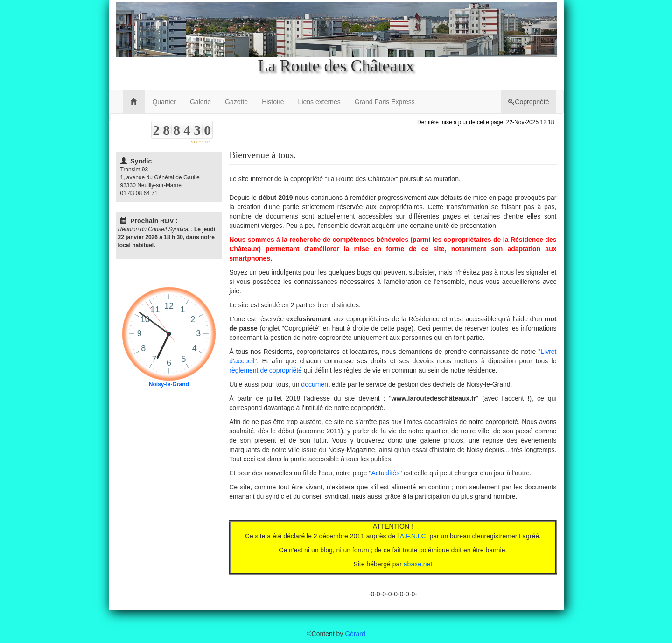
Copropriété (528, 102)
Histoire (273, 102)
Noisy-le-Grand (169, 384)
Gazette (236, 102)
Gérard (355, 634)
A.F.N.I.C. (414, 536)
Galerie (200, 102)
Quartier (164, 102)
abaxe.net (418, 564)
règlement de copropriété (266, 370)
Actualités (385, 473)
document (315, 384)
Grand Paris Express (385, 102)
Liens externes (319, 102)
